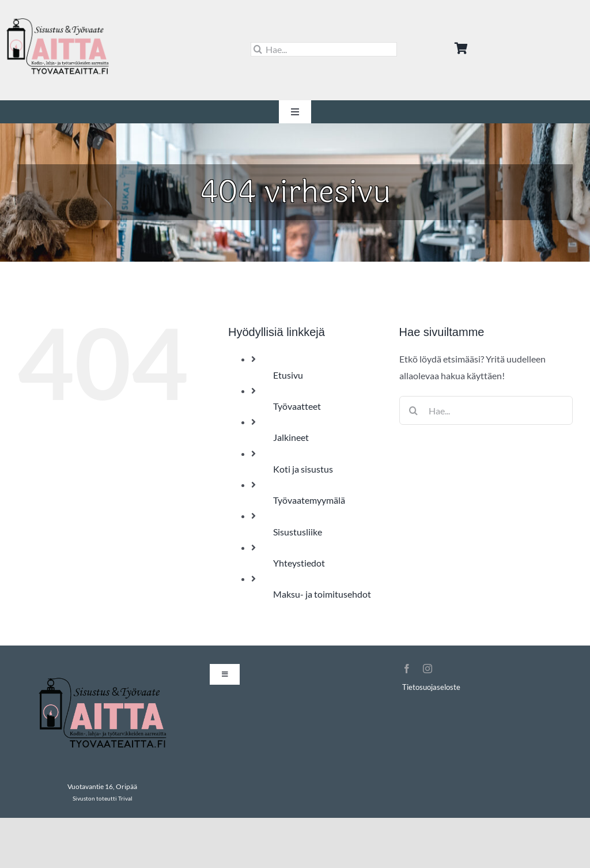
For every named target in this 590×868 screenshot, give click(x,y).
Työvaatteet (297, 406)
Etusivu (288, 375)
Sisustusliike (298, 532)
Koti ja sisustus (303, 469)
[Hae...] (324, 49)
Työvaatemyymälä (309, 500)
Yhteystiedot (299, 563)
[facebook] (407, 669)
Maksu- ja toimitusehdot (322, 594)
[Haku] (258, 49)
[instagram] (428, 669)
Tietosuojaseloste (431, 687)
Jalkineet (291, 437)
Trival (125, 798)
